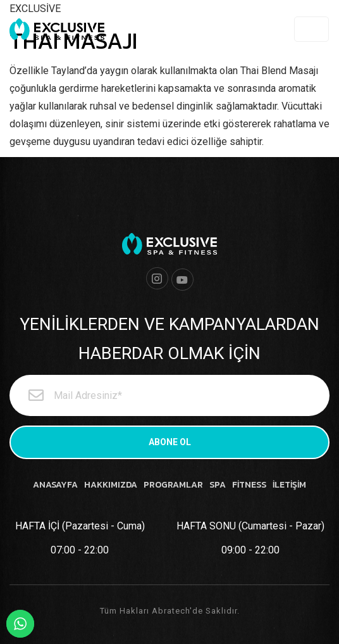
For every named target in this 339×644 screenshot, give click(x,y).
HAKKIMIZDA (111, 485)
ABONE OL (170, 442)
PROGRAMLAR (173, 485)
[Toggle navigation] (311, 29)
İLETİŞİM (289, 485)
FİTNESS (249, 485)
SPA (218, 485)
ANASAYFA (55, 485)
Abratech (171, 611)
